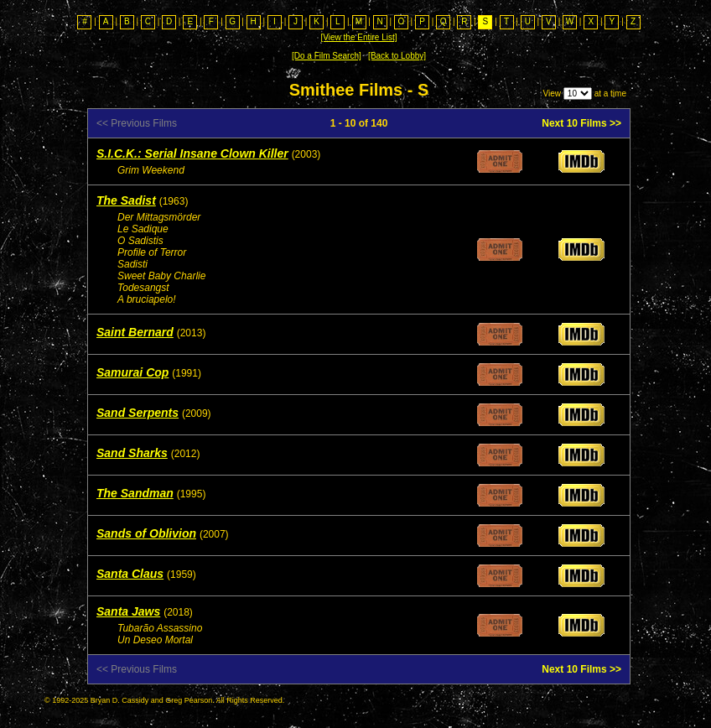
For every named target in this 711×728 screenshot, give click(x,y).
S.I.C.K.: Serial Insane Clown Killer (192, 153)
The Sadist (126, 200)
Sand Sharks (132, 453)
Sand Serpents (138, 413)
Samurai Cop (132, 372)
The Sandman (135, 493)
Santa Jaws (128, 611)
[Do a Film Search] (327, 56)
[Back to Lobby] (397, 56)
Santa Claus (130, 574)
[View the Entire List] (359, 37)
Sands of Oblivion (146, 533)
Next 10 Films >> (581, 123)
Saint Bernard (135, 332)
